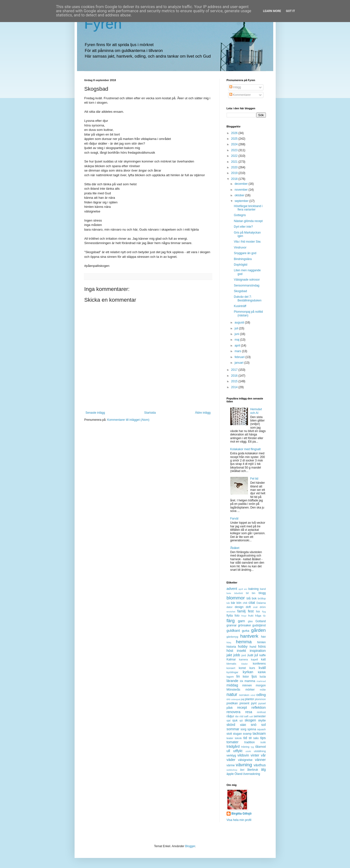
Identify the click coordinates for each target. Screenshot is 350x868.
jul (256, 655)
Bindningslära (243, 259)
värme (231, 765)
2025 (235, 139)
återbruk (253, 770)
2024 (235, 144)
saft (246, 716)
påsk (230, 708)
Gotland (260, 621)
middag (232, 685)
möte (263, 690)
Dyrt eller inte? (243, 227)
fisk (258, 611)
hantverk (249, 636)
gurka (246, 631)
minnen (247, 685)
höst (230, 651)
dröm (263, 607)
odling (261, 695)
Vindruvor (240, 248)
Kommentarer (240, 95)
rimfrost (261, 712)
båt (228, 603)
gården (259, 630)
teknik (238, 738)
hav (263, 637)
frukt (251, 616)
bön (239, 603)
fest (251, 611)
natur (232, 694)
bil (247, 593)
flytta (230, 616)
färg (231, 621)
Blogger (190, 846)
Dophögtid (240, 265)
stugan (237, 734)
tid (245, 738)
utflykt (238, 751)
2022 (235, 156)
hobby (243, 646)
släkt (243, 725)
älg (263, 769)
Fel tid (254, 479)
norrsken (244, 695)
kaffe (263, 655)
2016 (235, 376)
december (241, 184)
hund (253, 647)
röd (241, 716)
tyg (253, 747)
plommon (260, 699)
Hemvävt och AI (256, 411)
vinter (255, 755)
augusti (240, 322)
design (239, 607)
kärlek (262, 672)
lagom (230, 677)
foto (237, 616)
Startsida (150, 413)
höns (262, 646)
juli (237, 328)
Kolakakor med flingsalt (246, 449)
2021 (235, 162)
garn (241, 621)
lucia (263, 677)
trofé (263, 742)
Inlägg (235, 87)
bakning (253, 589)
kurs (252, 668)
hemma (244, 642)
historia (231, 647)
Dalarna (261, 603)
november (241, 190)
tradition (250, 742)
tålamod (261, 747)
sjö (241, 720)
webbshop (232, 770)
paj (243, 699)
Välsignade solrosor (247, 280)
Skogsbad (240, 291)
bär (233, 603)
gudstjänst (259, 625)
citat (252, 603)
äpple (230, 774)
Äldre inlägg (203, 413)
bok (254, 598)
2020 (235, 167)
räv (237, 716)
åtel (242, 770)
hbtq (229, 642)
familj (242, 611)
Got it (291, 11)
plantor (250, 699)
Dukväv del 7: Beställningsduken (247, 298)
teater (230, 738)
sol (263, 725)
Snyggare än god (245, 253)
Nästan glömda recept (248, 221)
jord (244, 655)
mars (238, 351)
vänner (260, 760)
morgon (261, 685)
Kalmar (231, 659)
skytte (262, 720)
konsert (231, 668)
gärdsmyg (232, 637)
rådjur (230, 716)
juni (237, 334)
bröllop (262, 598)
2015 (235, 381)
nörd (253, 695)
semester (260, 716)
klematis (232, 664)
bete (229, 593)
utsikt (248, 751)
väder (231, 760)
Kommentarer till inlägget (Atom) (128, 420)
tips (263, 738)
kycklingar (233, 672)
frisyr (244, 616)
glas (250, 621)
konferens (259, 664)
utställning (260, 751)
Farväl (234, 519)
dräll (255, 607)
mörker (250, 690)
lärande (233, 681)
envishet (231, 612)
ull (228, 751)
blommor (236, 598)
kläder (245, 664)
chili (245, 603)
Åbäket (235, 548)
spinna (252, 729)
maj (237, 340)
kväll (262, 668)
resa (249, 712)
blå (248, 598)
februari (240, 357)
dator (230, 607)
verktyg (231, 756)
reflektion (259, 707)
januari (239, 363)
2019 (235, 173)
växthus (260, 765)
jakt (229, 655)
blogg (262, 593)
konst (242, 668)
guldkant (233, 631)
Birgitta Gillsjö (242, 814)
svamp (247, 734)
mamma (250, 681)
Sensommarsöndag (246, 285)
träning (245, 747)
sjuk (235, 720)
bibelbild (239, 593)
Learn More (272, 11)
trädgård (233, 746)
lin (238, 676)
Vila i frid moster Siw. (247, 242)
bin (254, 593)
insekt (242, 651)
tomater (233, 742)
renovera (234, 712)
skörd (231, 725)
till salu (254, 738)
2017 (235, 370)
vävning (244, 765)
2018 (235, 179)
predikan (232, 703)
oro (229, 699)
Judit (250, 655)
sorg (243, 729)
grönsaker (244, 625)
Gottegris (240, 215)
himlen (261, 642)
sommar (233, 729)
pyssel (262, 703)
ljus (254, 676)
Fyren (103, 24)
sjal (229, 720)
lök (242, 681)
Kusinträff (240, 306)
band (263, 589)
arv (246, 589)
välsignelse (245, 760)
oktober (240, 195)
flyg (264, 612)
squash (262, 729)
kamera (244, 659)
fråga (258, 616)
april (238, 346)
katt (263, 659)
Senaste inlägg (95, 413)
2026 (235, 133)
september (242, 201)
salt (251, 716)
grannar (232, 625)
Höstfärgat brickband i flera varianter (248, 208)
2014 (235, 387)
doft (248, 607)
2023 (235, 150)
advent (232, 589)
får (264, 616)
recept (242, 707)
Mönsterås (233, 690)
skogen (250, 720)
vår (263, 755)
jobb (237, 655)
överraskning (252, 774)
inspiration (258, 651)
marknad (261, 681)
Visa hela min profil (239, 820)
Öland (238, 774)
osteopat (236, 699)
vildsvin (243, 755)
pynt (254, 703)
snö (253, 725)
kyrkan (248, 672)
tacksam (259, 733)
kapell (254, 659)
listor (246, 677)
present (244, 703)
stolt (229, 734)
